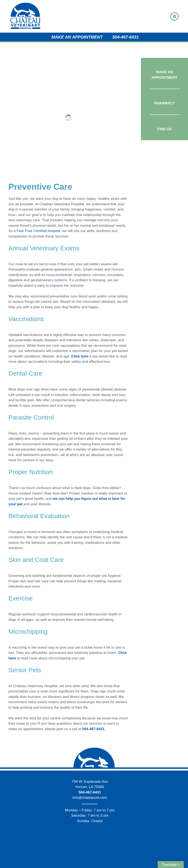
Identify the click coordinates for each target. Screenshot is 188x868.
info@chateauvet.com (90, 798)
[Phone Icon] (111, 37)
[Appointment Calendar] (50, 37)
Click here (80, 356)
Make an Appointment (77, 37)
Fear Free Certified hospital (38, 231)
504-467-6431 (126, 37)
